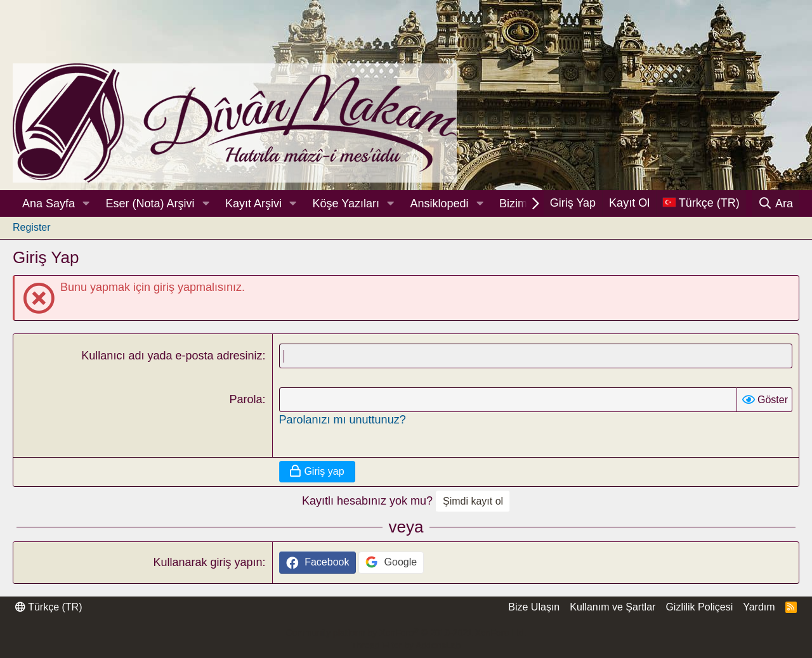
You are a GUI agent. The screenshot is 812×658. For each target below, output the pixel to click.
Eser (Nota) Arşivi (150, 203)
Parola (246, 399)
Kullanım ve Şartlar (612, 607)
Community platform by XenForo (406, 633)
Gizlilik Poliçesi (699, 607)
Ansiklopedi (439, 203)
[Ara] (776, 203)
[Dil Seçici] (701, 203)
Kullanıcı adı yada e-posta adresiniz (172, 356)
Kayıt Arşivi (253, 203)
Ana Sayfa (49, 203)
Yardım (759, 607)
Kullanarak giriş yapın (207, 562)
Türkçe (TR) (49, 607)
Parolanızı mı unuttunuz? (343, 420)
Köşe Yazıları (346, 203)
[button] (86, 204)
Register (32, 227)
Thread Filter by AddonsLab (406, 645)
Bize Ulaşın (534, 607)
